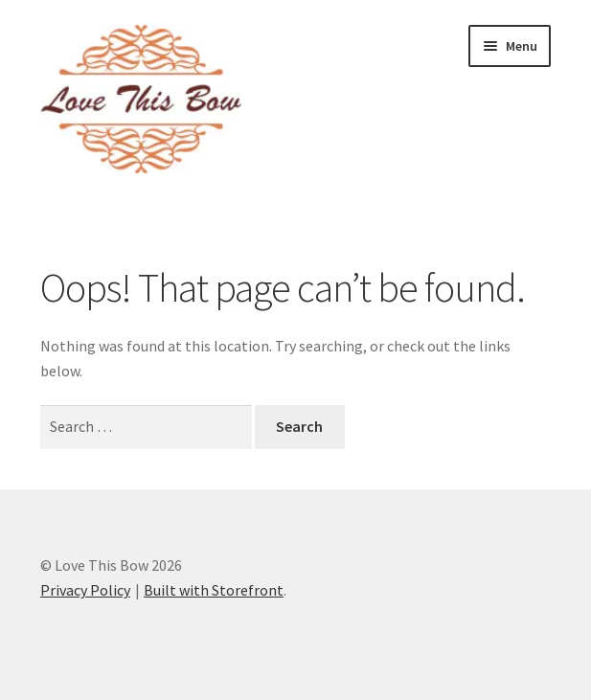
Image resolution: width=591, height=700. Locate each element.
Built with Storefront (214, 590)
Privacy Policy (85, 590)
